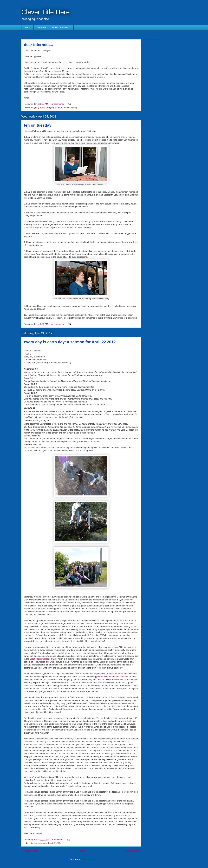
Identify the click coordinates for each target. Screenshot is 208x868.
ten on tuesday (38, 125)
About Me (41, 28)
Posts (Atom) (88, 859)
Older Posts (132, 851)
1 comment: (58, 840)
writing (74, 107)
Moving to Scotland (61, 28)
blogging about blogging (43, 107)
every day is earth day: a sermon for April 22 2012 (70, 342)
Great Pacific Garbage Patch (43, 659)
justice (34, 843)
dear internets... (38, 45)
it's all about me (62, 107)
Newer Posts (31, 851)
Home (28, 28)
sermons (43, 843)
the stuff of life (54, 843)
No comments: (58, 104)
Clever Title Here (45, 12)
